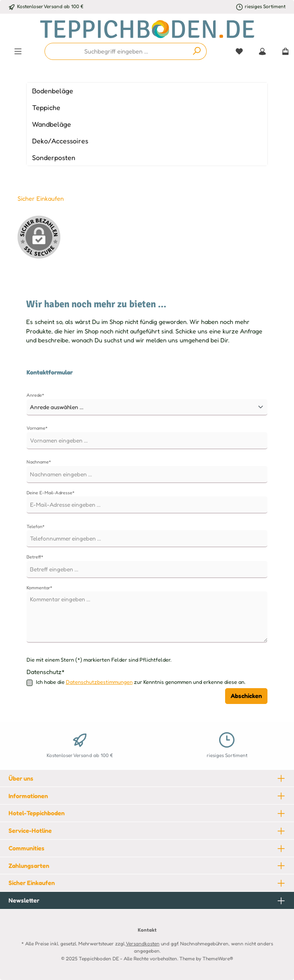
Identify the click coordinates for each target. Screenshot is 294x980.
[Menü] (18, 51)
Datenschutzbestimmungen (99, 682)
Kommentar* (39, 588)
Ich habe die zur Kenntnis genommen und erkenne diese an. (141, 682)
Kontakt (147, 930)
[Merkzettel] (239, 51)
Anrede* (35, 395)
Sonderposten (54, 157)
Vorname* (37, 428)
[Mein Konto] (262, 51)
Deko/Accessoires (60, 141)
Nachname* (39, 462)
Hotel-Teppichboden (37, 813)
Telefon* (36, 526)
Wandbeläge (52, 124)
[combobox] (116, 51)
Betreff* (35, 557)
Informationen (28, 796)
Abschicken (246, 696)
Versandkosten (143, 944)
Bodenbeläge (53, 91)
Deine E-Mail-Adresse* (50, 493)
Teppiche (46, 107)
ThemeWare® (218, 959)
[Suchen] (197, 51)
